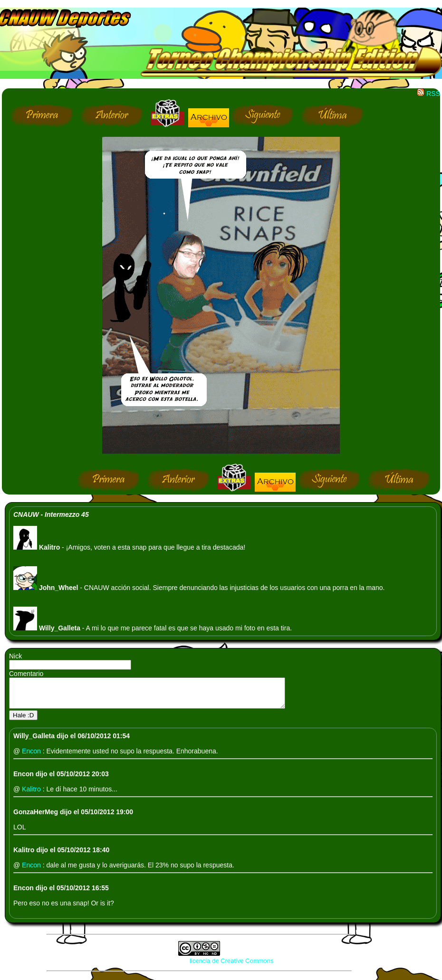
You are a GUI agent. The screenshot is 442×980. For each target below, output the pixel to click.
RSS (428, 94)
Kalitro (32, 795)
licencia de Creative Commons (231, 966)
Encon (32, 757)
